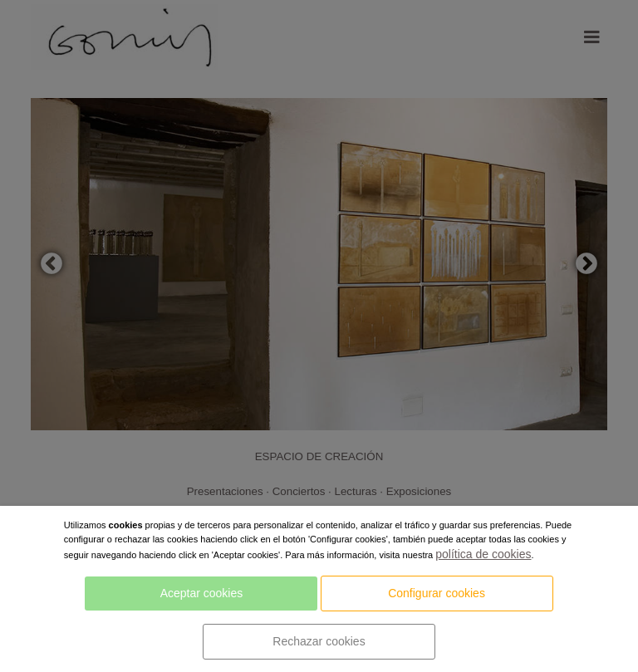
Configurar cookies (437, 593)
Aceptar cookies (202, 593)
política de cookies (483, 554)
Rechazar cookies (319, 641)
